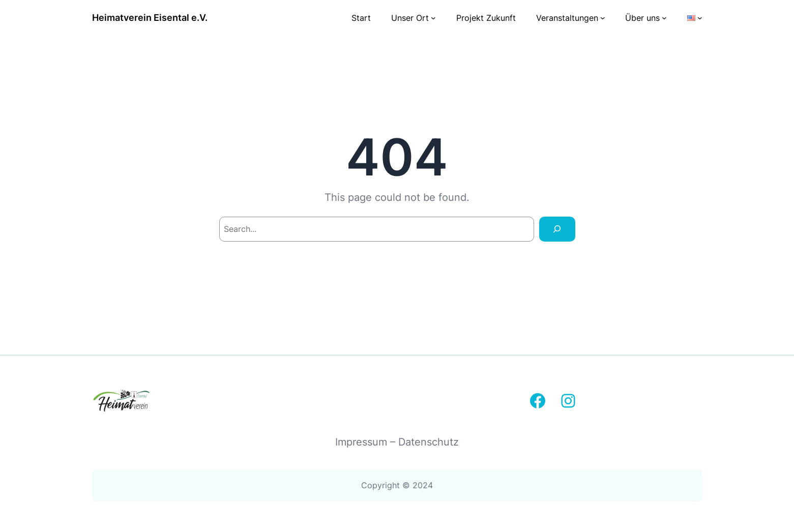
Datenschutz (429, 442)
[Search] (557, 229)
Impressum (363, 442)
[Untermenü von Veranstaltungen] (603, 18)
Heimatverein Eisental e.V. (150, 18)
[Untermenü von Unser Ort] (433, 18)
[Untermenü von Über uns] (664, 18)
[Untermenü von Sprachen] (700, 18)
